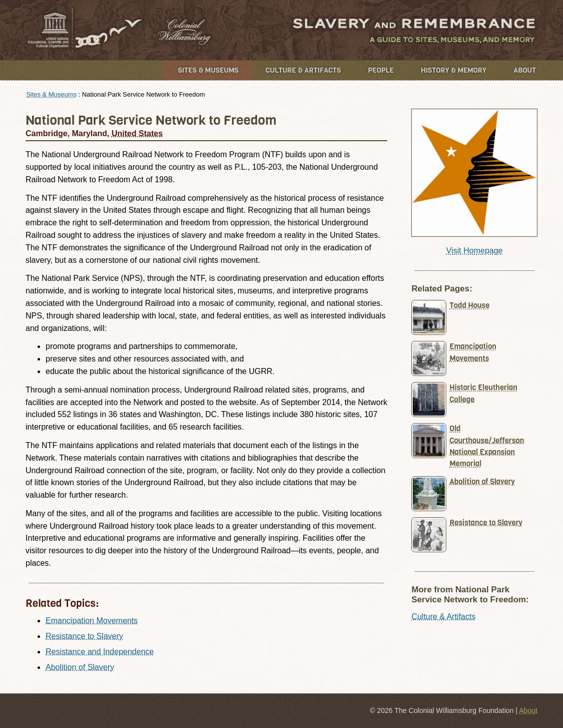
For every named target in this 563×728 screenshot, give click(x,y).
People (381, 70)
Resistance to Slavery (84, 636)
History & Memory (454, 70)
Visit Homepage (475, 251)
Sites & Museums (208, 70)
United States (137, 133)
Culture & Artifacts (303, 70)
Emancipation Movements (92, 621)
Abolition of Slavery (80, 667)
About (525, 70)
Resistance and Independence (100, 652)
